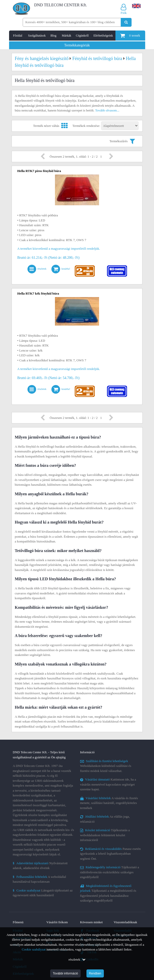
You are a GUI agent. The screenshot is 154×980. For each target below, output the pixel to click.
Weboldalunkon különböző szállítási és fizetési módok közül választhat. (106, 766)
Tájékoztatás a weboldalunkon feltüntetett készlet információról (105, 835)
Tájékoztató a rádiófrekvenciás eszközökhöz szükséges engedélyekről (110, 872)
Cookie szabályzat (34, 949)
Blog (53, 36)
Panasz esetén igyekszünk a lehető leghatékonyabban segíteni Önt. (110, 854)
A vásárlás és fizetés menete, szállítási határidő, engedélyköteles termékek (109, 803)
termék (130, 36)
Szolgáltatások (37, 36)
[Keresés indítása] (126, 22)
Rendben (95, 973)
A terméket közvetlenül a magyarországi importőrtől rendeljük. (59, 249)
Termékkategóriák (77, 45)
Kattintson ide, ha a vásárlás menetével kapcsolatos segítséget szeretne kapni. (108, 784)
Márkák (66, 36)
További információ (65, 973)
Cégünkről (82, 36)
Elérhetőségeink (103, 36)
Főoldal (18, 36)
